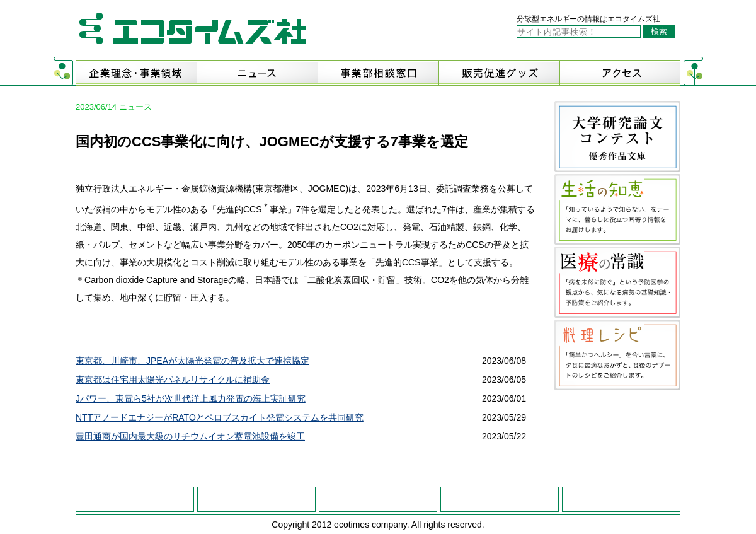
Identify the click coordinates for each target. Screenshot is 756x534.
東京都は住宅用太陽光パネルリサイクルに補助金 (173, 380)
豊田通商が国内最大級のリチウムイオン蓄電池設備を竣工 (190, 436)
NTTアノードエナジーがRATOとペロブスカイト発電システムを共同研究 (220, 417)
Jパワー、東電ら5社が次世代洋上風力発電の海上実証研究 (191, 398)
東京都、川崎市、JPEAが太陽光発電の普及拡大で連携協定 (192, 361)
